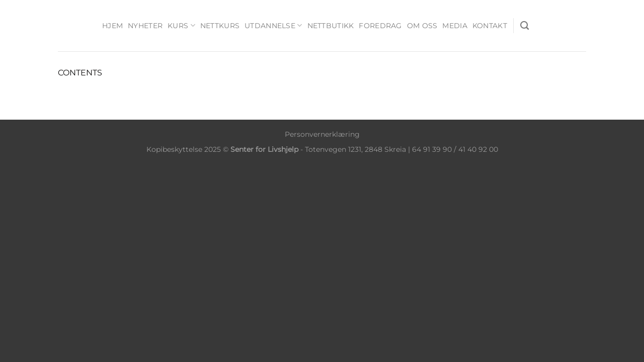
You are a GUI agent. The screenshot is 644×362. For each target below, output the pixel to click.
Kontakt (490, 26)
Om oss (422, 26)
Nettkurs (220, 26)
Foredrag (380, 26)
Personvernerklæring (322, 134)
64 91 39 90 (432, 149)
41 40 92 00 (478, 149)
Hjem (112, 26)
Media (455, 26)
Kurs (181, 25)
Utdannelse (273, 25)
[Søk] (525, 26)
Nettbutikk (331, 26)
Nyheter (145, 26)
